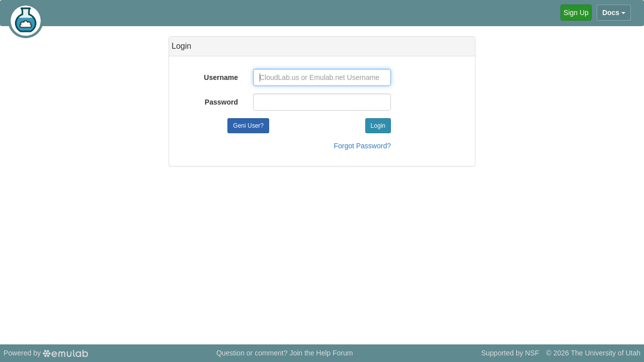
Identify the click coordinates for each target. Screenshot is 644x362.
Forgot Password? (362, 146)
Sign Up (576, 13)
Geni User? (248, 126)
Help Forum (334, 353)
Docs (614, 13)
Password (221, 102)
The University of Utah (606, 353)
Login (378, 126)
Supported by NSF (510, 353)
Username (221, 77)
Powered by (46, 353)
